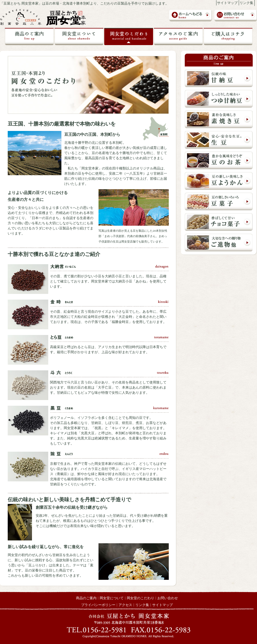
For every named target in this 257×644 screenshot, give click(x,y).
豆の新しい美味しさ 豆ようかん (219, 181)
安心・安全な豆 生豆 (219, 140)
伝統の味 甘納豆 (219, 78)
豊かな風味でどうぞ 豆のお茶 (219, 160)
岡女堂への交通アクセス (178, 37)
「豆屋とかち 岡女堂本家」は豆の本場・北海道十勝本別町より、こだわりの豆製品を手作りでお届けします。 (84, 3)
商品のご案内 (29, 37)
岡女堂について (79, 37)
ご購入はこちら (228, 37)
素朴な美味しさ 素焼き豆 (219, 119)
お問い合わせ (236, 15)
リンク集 (246, 3)
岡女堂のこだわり (129, 37)
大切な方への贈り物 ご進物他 (219, 243)
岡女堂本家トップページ (190, 15)
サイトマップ (227, 3)
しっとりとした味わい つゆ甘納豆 (219, 99)
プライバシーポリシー (98, 605)
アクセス (125, 605)
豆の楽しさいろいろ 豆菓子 (219, 201)
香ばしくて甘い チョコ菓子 (219, 222)
